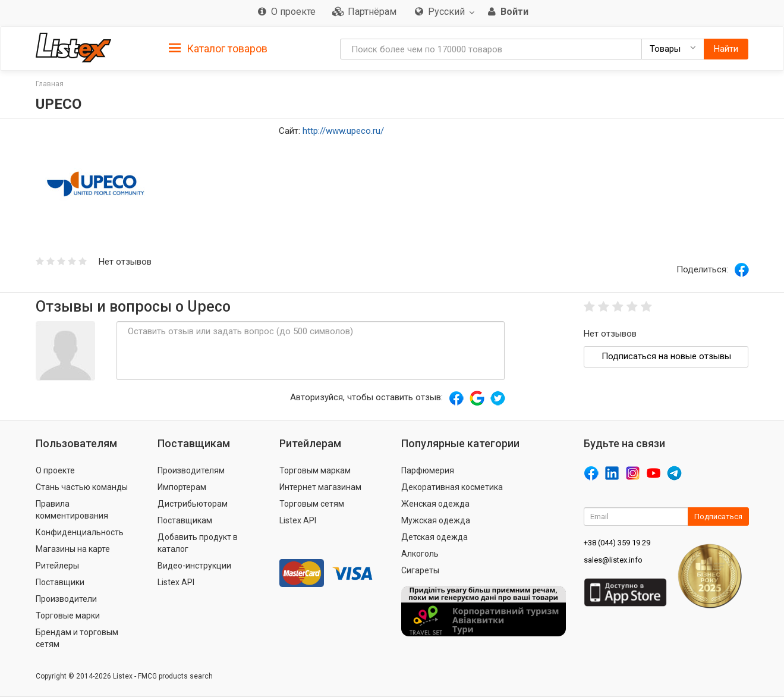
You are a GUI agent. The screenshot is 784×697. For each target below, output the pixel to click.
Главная (50, 84)
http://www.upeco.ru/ (343, 131)
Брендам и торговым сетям (77, 638)
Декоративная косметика (452, 487)
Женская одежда (435, 504)
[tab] (218, 48)
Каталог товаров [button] (218, 49)
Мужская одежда (436, 520)
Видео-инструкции (194, 566)
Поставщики (60, 582)
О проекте (55, 470)
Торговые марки (68, 616)
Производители (66, 599)
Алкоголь (420, 554)
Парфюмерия (428, 470)
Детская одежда (434, 537)
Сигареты (420, 570)
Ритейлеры (57, 566)
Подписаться (718, 517)
